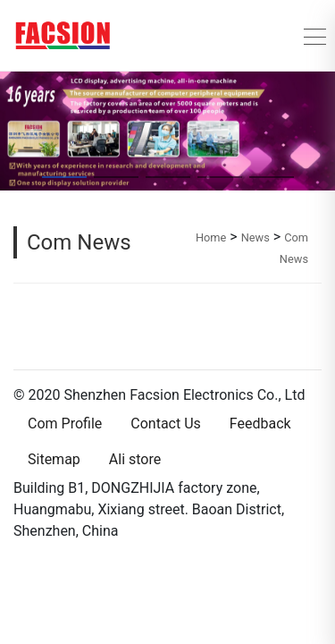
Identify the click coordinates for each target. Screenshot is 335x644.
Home (211, 237)
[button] (12, 131)
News (255, 237)
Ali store (135, 459)
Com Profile (65, 424)
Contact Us (166, 424)
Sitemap (54, 459)
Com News (79, 242)
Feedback (260, 424)
